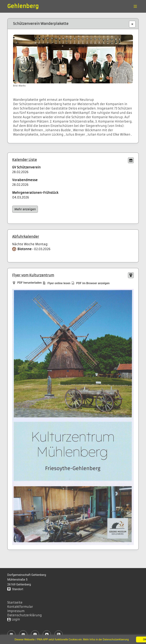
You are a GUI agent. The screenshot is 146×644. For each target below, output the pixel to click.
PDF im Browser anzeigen (90, 283)
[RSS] (59, 634)
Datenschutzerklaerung (116, 639)
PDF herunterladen (27, 282)
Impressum (16, 611)
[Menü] (135, 6)
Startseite (15, 602)
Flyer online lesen (56, 283)
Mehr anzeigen (25, 209)
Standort (15, 589)
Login (16, 619)
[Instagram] (35, 634)
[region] (73, 639)
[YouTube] (47, 634)
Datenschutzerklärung (25, 615)
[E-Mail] (23, 634)
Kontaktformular (20, 607)
